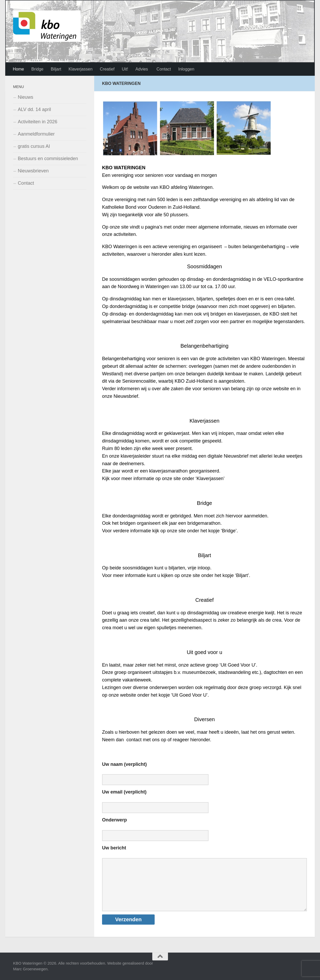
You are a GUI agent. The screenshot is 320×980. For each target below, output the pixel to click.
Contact (163, 69)
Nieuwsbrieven (33, 171)
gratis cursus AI (34, 146)
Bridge (37, 69)
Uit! (125, 69)
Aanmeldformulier (36, 134)
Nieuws (26, 97)
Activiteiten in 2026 (38, 122)
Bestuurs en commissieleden (48, 159)
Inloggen (186, 69)
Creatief (107, 69)
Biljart (56, 69)
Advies (142, 69)
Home (18, 69)
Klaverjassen (81, 69)
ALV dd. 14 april (34, 109)
